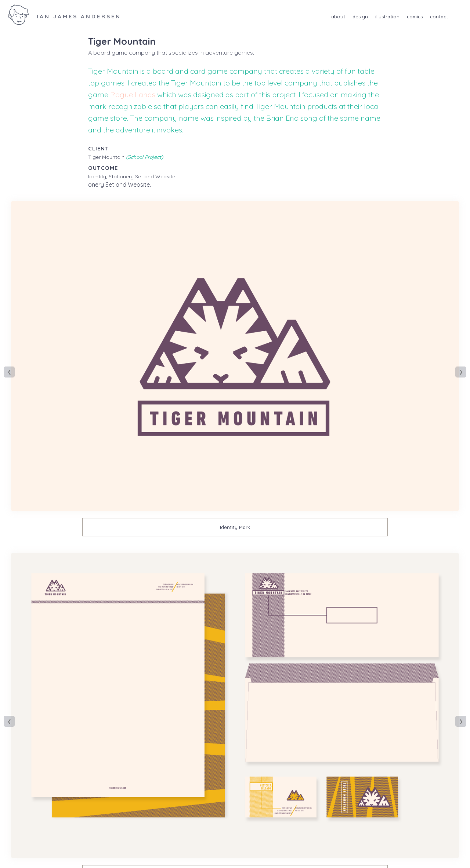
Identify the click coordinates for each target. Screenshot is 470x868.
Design (360, 17)
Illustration (387, 17)
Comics (415, 17)
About (338, 17)
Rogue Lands (133, 94)
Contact (439, 17)
